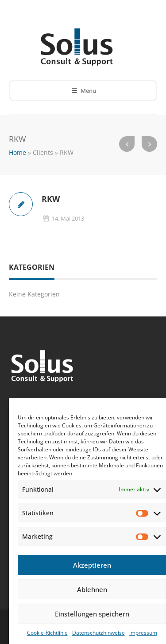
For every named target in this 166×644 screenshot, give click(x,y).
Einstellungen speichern (92, 614)
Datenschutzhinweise (98, 633)
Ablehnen (92, 589)
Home (17, 152)
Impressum (143, 633)
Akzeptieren (92, 565)
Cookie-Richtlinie (47, 633)
